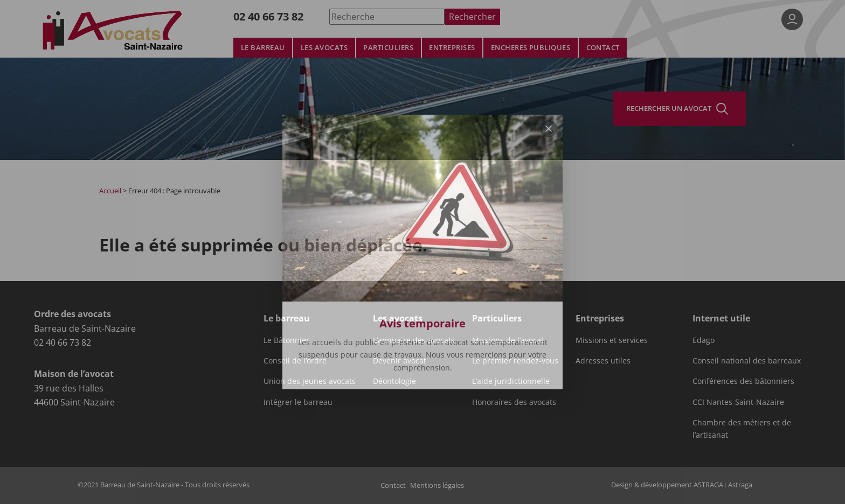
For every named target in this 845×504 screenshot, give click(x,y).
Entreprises (452, 48)
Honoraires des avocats (514, 402)
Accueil (110, 191)
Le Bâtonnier (286, 340)
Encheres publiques (531, 48)
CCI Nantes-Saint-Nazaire (738, 402)
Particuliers (388, 48)
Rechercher (472, 16)
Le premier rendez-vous (515, 361)
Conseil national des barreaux (747, 361)
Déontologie (394, 381)
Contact (603, 48)
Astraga (740, 485)
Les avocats (324, 48)
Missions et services (612, 340)
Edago (704, 340)
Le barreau (263, 48)
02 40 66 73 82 (268, 16)
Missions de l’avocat (508, 340)
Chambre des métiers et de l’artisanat (742, 429)
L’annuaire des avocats (414, 340)
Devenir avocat (400, 361)
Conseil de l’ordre (295, 361)
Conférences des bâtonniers (743, 381)
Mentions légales (437, 485)
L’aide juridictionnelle (511, 381)
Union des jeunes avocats (310, 381)
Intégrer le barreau (298, 402)
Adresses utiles (603, 361)
